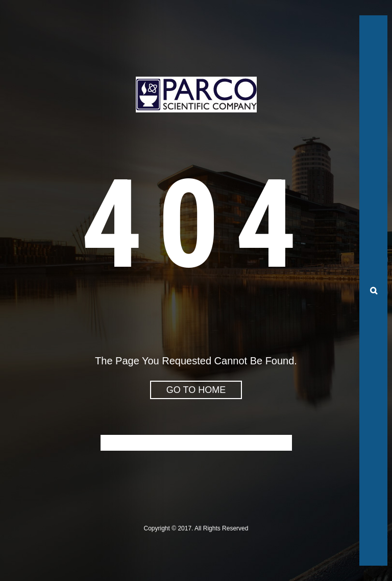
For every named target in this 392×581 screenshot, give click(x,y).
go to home (196, 390)
